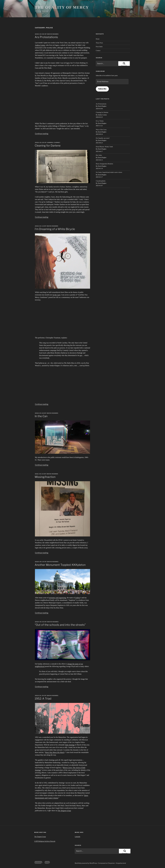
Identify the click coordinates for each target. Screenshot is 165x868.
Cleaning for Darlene (48, 146)
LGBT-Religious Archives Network (45, 841)
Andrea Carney (40, 45)
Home (98, 39)
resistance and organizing (57, 598)
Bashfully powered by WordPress (86, 863)
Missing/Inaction (45, 477)
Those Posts (99, 43)
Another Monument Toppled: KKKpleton (60, 565)
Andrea (78, 598)
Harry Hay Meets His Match (55, 752)
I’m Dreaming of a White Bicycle (55, 229)
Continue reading (42, 134)
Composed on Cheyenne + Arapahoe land (112, 863)
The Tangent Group (64, 811)
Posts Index (99, 47)
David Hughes (53, 34)
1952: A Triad (43, 699)
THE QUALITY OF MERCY (62, 7)
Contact (98, 51)
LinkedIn (78, 837)
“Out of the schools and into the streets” (60, 625)
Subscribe (102, 89)
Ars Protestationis (46, 37)
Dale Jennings (70, 745)
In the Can (56, 295)
